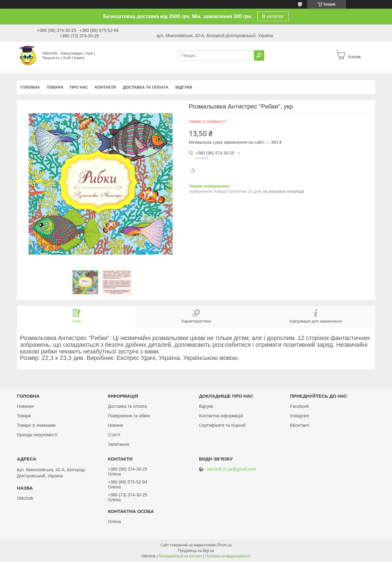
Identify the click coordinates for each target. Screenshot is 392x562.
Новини (115, 425)
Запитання (118, 444)
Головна (30, 87)
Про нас (79, 87)
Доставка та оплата (146, 87)
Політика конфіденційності (228, 556)
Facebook (299, 406)
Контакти (106, 87)
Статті (114, 435)
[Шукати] (259, 55)
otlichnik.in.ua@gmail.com (231, 469)
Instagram (300, 416)
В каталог (273, 16)
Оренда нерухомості (37, 435)
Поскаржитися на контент (180, 556)
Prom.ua (225, 545)
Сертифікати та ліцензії (222, 425)
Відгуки (184, 87)
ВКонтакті (300, 425)
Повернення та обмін (129, 416)
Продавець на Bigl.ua (196, 551)
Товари (55, 87)
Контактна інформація (221, 416)
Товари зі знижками (36, 425)
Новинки (25, 406)
